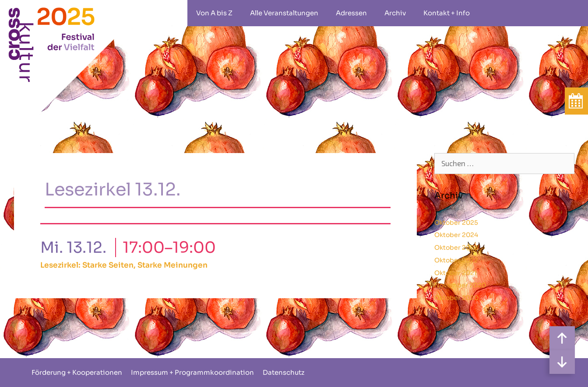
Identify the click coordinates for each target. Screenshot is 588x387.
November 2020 (460, 285)
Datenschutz (283, 372)
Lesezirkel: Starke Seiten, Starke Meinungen (124, 265)
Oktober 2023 (456, 248)
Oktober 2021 (456, 273)
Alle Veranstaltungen (284, 13)
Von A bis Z (214, 13)
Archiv (395, 13)
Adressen (351, 13)
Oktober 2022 (456, 260)
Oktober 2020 (456, 298)
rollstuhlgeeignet (492, 13)
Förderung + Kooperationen (77, 372)
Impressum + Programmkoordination (192, 372)
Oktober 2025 (456, 223)
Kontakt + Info (447, 13)
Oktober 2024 (456, 235)
